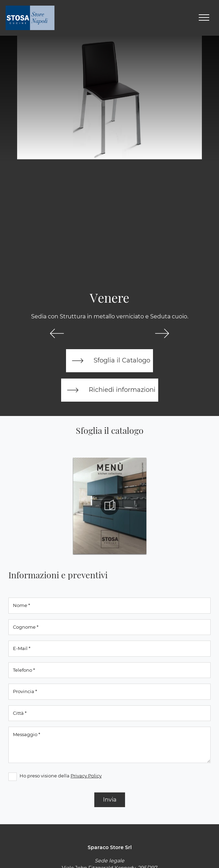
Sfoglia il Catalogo (109, 361)
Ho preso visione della (61, 776)
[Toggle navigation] (204, 18)
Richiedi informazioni (110, 390)
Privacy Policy (86, 776)
